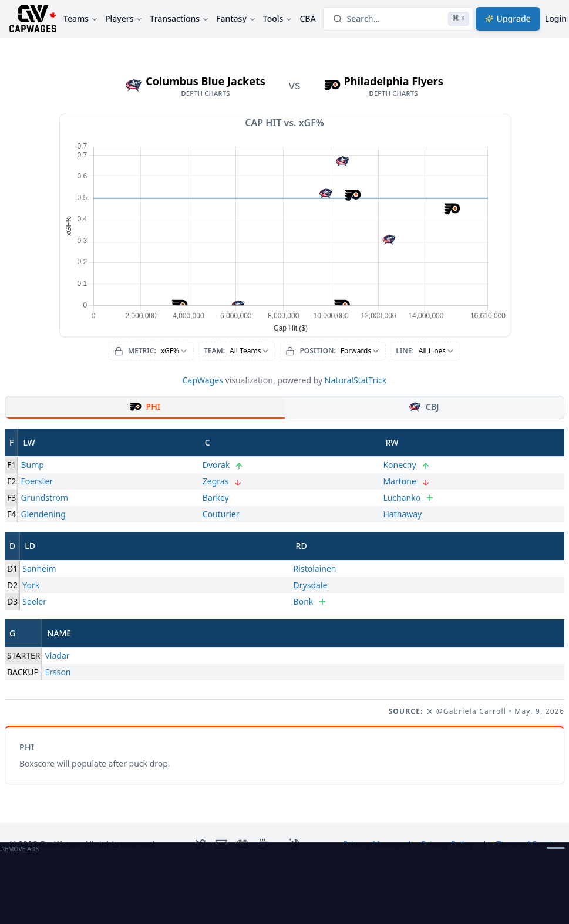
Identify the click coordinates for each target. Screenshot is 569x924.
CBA (307, 18)
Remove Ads (20, 849)
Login (556, 18)
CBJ (424, 407)
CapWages (203, 380)
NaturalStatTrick (356, 380)
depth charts (206, 93)
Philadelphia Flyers (394, 81)
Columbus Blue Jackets (205, 81)
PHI (145, 407)
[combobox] (151, 351)
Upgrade (508, 18)
